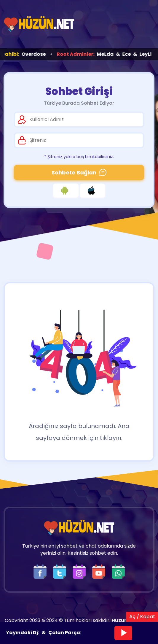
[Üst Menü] (145, 24)
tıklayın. (111, 438)
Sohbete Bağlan (79, 172)
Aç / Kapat (142, 617)
